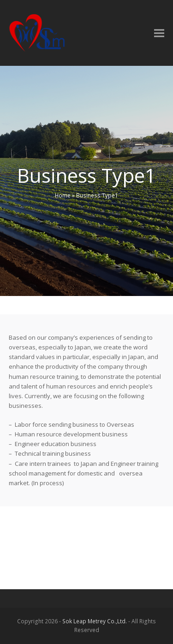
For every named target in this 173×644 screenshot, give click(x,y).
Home (63, 195)
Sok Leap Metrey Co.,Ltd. (95, 621)
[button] (159, 33)
